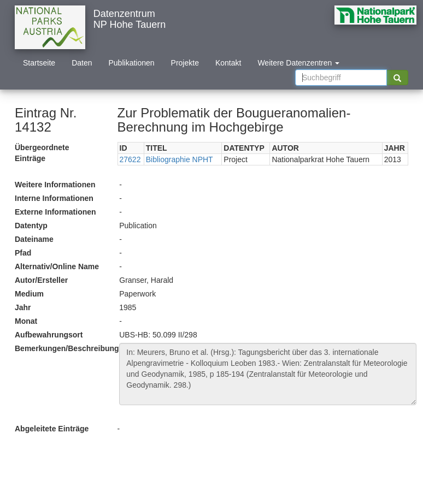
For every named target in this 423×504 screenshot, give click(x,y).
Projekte (185, 63)
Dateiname (34, 239)
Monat (26, 321)
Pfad (23, 253)
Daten (82, 63)
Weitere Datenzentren (298, 63)
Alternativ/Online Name (57, 266)
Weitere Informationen (55, 185)
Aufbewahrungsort (49, 335)
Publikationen (132, 63)
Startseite (39, 63)
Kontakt (228, 63)
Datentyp (31, 226)
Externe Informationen (55, 212)
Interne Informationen (54, 198)
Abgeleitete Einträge (52, 429)
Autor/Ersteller (41, 280)
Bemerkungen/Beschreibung (63, 348)
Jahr (23, 307)
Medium (29, 294)
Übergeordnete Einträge (42, 153)
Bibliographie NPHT (180, 159)
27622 (130, 159)
